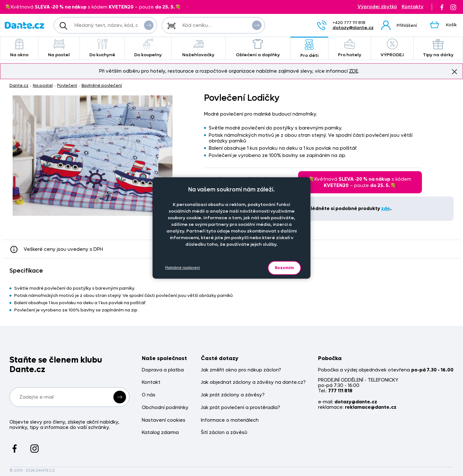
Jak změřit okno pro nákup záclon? (241, 370)
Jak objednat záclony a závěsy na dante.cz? (253, 382)
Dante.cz (19, 85)
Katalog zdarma (160, 433)
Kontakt (151, 382)
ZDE (354, 71)
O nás (149, 395)
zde (386, 208)
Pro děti (309, 49)
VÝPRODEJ (392, 48)
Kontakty (413, 7)
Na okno (19, 48)
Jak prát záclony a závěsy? (233, 395)
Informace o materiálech (230, 420)
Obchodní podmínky (165, 408)
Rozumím (284, 268)
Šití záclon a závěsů (224, 433)
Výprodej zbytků (377, 7)
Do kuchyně (102, 48)
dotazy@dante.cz (353, 28)
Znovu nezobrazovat (454, 71)
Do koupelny (148, 48)
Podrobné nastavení (183, 268)
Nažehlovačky (198, 48)
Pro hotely (350, 48)
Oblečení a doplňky (258, 48)
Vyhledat (149, 25)
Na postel (59, 48)
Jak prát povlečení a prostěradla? (241, 408)
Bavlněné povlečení (102, 85)
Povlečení (67, 85)
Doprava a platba (163, 370)
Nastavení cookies (164, 420)
